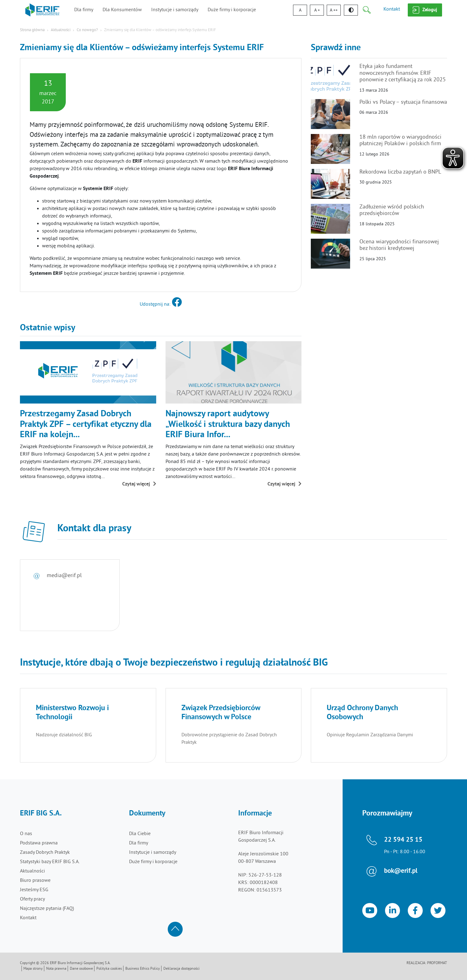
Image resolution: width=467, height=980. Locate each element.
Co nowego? (87, 30)
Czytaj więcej (139, 484)
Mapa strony (33, 969)
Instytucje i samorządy (175, 10)
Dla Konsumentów (122, 10)
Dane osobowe (81, 969)
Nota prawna (56, 969)
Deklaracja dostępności (181, 969)
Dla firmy (84, 10)
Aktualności (61, 30)
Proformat (437, 963)
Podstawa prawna (39, 843)
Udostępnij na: (161, 304)
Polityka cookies (109, 969)
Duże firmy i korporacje (232, 10)
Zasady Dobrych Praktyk (45, 853)
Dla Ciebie (140, 834)
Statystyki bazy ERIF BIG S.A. (50, 862)
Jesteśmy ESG (34, 890)
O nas (26, 834)
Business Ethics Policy (143, 969)
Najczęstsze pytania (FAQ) (47, 909)
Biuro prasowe (35, 881)
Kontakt (392, 9)
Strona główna (32, 30)
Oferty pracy (32, 899)
